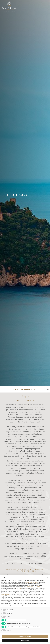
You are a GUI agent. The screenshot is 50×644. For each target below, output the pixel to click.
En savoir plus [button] (25, 640)
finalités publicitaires (6, 594)
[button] (48, 578)
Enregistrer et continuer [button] (25, 636)
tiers (20, 588)
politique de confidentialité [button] (31, 582)
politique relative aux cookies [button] (33, 587)
